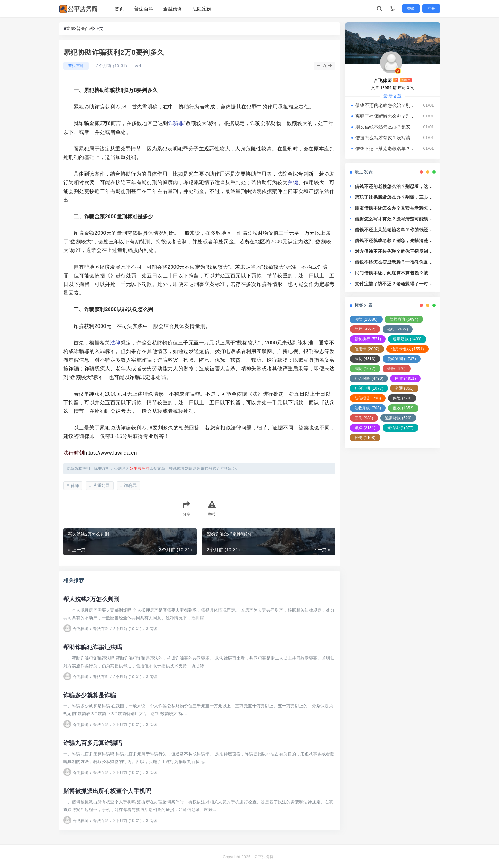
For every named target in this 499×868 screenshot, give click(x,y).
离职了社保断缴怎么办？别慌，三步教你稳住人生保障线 (386, 116)
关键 (293, 182)
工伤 (364, 418)
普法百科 (144, 9)
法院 (365, 369)
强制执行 (368, 339)
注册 (432, 9)
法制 (365, 359)
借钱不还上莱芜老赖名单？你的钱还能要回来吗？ (386, 149)
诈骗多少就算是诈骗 (90, 695)
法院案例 (202, 9)
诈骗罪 (176, 123)
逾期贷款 (398, 418)
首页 (119, 9)
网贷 (405, 378)
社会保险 (369, 378)
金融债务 (173, 9)
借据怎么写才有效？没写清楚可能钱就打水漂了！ (386, 138)
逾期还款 (407, 339)
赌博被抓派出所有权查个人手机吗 (107, 790)
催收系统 (368, 408)
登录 (412, 9)
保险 (402, 398)
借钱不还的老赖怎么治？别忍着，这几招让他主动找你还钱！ (386, 105)
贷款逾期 (402, 359)
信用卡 (367, 349)
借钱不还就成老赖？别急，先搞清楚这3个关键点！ (395, 241)
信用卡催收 (408, 349)
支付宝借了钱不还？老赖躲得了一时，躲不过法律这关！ (394, 284)
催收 (403, 408)
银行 (398, 329)
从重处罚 (102, 486)
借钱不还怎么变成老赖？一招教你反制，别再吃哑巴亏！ (391, 263)
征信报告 (368, 398)
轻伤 (365, 438)
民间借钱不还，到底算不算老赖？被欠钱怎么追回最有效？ (394, 273)
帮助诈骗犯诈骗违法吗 (93, 647)
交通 (404, 388)
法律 (115, 343)
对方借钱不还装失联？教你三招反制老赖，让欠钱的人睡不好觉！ (394, 252)
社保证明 (369, 388)
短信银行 (401, 428)
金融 (397, 369)
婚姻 (365, 428)
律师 (75, 486)
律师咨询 (404, 319)
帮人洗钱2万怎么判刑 (91, 599)
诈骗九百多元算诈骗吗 (93, 742)
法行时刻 (74, 453)
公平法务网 (264, 856)
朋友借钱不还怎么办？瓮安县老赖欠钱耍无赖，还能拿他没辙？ (386, 127)
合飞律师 (76, 628)
